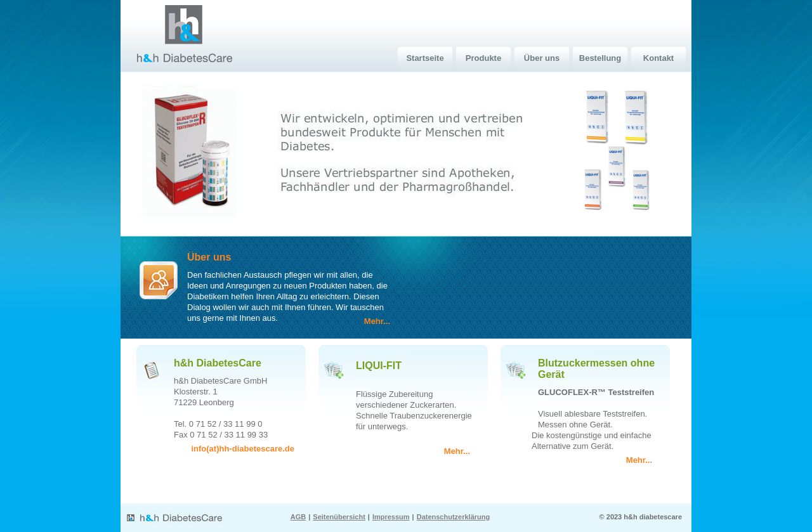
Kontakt (658, 58)
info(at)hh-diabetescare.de (243, 449)
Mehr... (377, 321)
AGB (298, 517)
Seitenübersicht (339, 517)
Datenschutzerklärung (454, 517)
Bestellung (600, 58)
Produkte (483, 58)
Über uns (542, 58)
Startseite (425, 58)
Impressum (391, 517)
